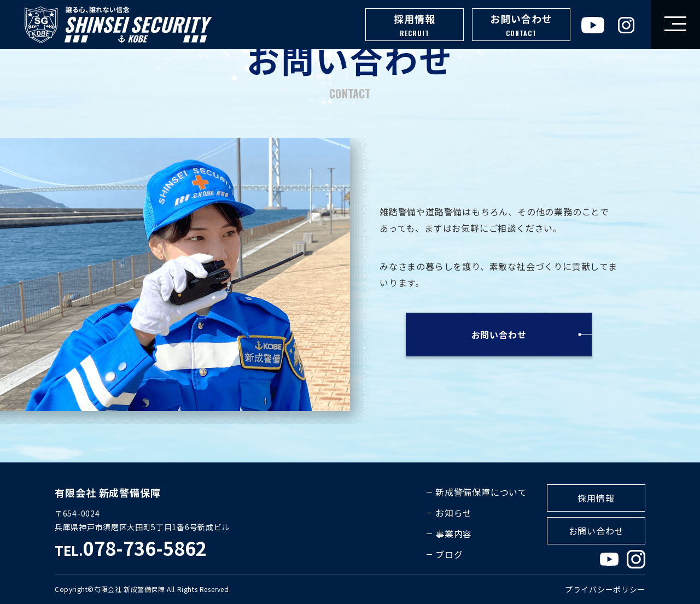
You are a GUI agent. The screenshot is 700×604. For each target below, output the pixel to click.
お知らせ (454, 513)
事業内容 (454, 533)
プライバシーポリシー (605, 589)
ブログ (449, 554)
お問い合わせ (521, 25)
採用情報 (415, 25)
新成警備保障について (481, 492)
